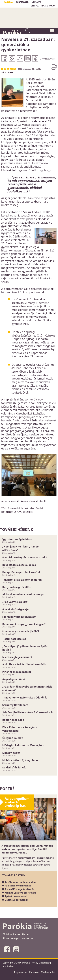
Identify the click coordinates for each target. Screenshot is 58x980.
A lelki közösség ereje (15, 609)
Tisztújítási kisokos (14, 639)
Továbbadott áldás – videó (20, 882)
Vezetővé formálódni (17, 900)
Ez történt (10, 69)
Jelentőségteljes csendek (17, 657)
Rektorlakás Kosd (13, 720)
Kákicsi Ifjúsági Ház (14, 768)
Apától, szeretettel (16, 896)
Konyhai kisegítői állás (16, 587)
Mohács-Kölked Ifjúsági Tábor (21, 760)
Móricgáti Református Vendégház (23, 745)
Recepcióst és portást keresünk (21, 572)
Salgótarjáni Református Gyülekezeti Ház (28, 712)
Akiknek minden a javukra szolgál (23, 594)
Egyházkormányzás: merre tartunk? (25, 557)
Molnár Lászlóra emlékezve (21, 893)
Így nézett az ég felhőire (17, 539)
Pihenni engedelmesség (17, 672)
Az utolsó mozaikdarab (18, 886)
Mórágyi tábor (11, 753)
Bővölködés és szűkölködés (19, 565)
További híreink (17, 529)
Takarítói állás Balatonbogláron (22, 580)
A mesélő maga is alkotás (19, 889)
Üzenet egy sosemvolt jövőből (21, 631)
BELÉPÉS (35, 6)
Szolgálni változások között (19, 617)
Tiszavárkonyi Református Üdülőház (25, 698)
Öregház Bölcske (13, 738)
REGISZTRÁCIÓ (48, 6)
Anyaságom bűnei (14, 679)
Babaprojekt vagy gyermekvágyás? (24, 624)
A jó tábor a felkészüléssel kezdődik (24, 664)
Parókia (12, 33)
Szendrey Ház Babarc (15, 705)
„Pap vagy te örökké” (15, 602)
